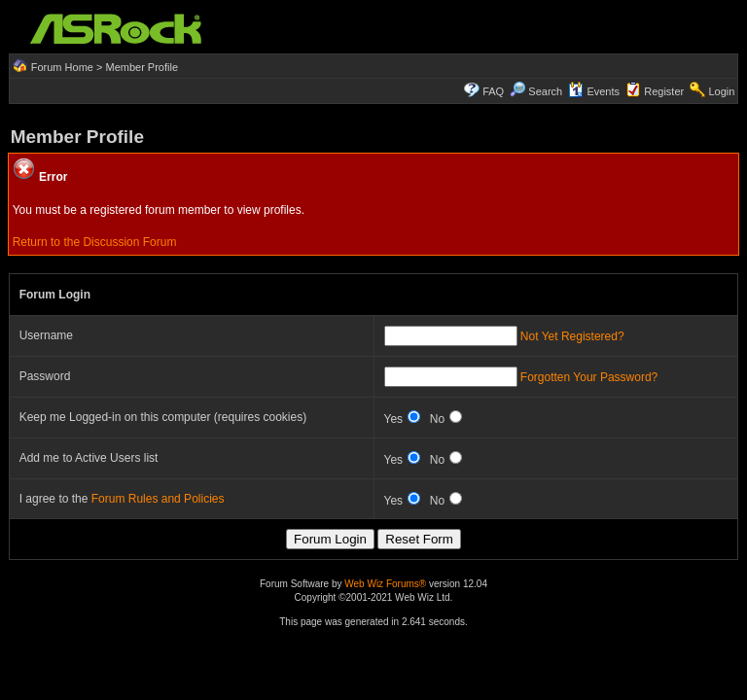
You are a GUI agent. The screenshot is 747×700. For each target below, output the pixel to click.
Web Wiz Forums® (385, 584)
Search (545, 91)
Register (664, 91)
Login (721, 91)
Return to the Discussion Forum (95, 242)
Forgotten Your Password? (589, 377)
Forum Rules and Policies (158, 499)
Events (594, 91)
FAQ (493, 91)
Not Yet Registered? (572, 336)
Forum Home (62, 67)
